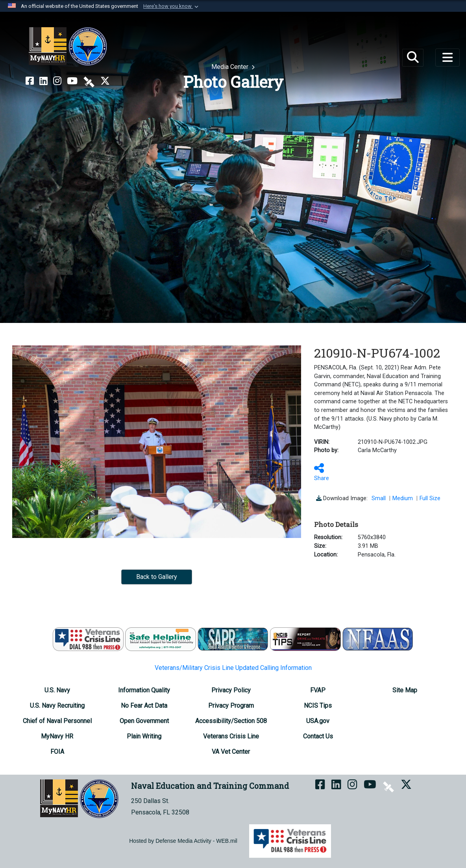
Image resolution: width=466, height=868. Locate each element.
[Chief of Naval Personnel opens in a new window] (57, 721)
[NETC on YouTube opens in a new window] (72, 81)
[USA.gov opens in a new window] (318, 721)
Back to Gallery (157, 577)
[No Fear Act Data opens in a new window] (144, 706)
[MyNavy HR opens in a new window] (57, 736)
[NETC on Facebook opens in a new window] (30, 81)
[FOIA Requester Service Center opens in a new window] (57, 752)
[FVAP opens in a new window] (318, 690)
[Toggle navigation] (448, 57)
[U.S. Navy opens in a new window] (57, 690)
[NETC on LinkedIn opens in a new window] (43, 81)
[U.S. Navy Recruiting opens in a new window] (57, 706)
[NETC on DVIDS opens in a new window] (89, 81)
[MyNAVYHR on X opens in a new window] (105, 81)
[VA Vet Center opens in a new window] (231, 752)
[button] (172, 6)
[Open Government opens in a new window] (144, 721)
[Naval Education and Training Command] (68, 46)
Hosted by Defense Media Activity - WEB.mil (183, 841)
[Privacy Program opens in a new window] (231, 706)
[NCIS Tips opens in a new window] (318, 706)
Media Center (231, 67)
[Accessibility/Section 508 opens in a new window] (231, 721)
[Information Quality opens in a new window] (144, 690)
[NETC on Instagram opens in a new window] (57, 81)
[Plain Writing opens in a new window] (144, 736)
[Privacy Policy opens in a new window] (231, 690)
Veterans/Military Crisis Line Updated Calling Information (233, 668)
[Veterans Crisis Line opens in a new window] (231, 736)
